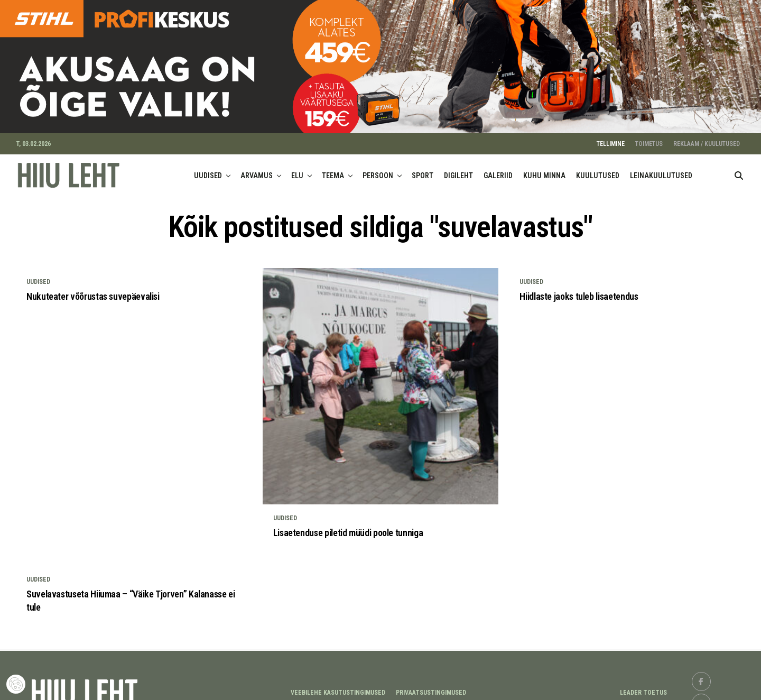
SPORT (423, 169)
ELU (297, 169)
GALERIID (498, 169)
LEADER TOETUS (643, 686)
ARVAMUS (257, 169)
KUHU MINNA (544, 169)
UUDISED (208, 169)
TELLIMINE (611, 137)
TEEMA (333, 169)
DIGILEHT (458, 169)
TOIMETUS (649, 137)
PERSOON (378, 169)
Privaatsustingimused (431, 686)
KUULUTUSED (598, 169)
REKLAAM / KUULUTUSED (707, 137)
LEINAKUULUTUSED (661, 169)
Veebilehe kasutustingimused (338, 686)
